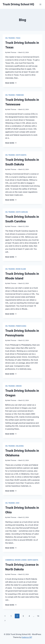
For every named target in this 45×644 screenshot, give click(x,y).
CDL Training (10, 38)
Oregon (19, 386)
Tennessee (20, 95)
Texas (18, 38)
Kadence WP (27, 637)
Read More (11, 83)
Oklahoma (20, 446)
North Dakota (33, 560)
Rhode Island (21, 269)
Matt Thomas (12, 52)
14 (38, 616)
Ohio (18, 503)
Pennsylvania (21, 326)
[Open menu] (40, 4)
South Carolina (22, 212)
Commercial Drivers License (16, 560)
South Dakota (21, 155)
